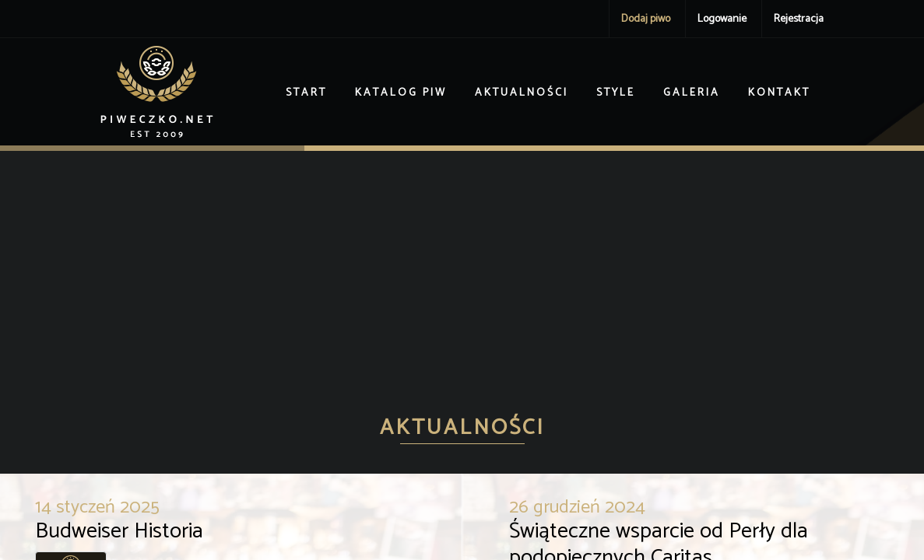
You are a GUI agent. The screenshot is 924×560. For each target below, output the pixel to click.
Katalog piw (401, 93)
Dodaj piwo (646, 19)
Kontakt (779, 93)
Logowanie (722, 19)
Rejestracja (799, 19)
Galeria (692, 93)
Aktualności (522, 93)
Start (306, 93)
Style (616, 93)
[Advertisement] (462, 268)
